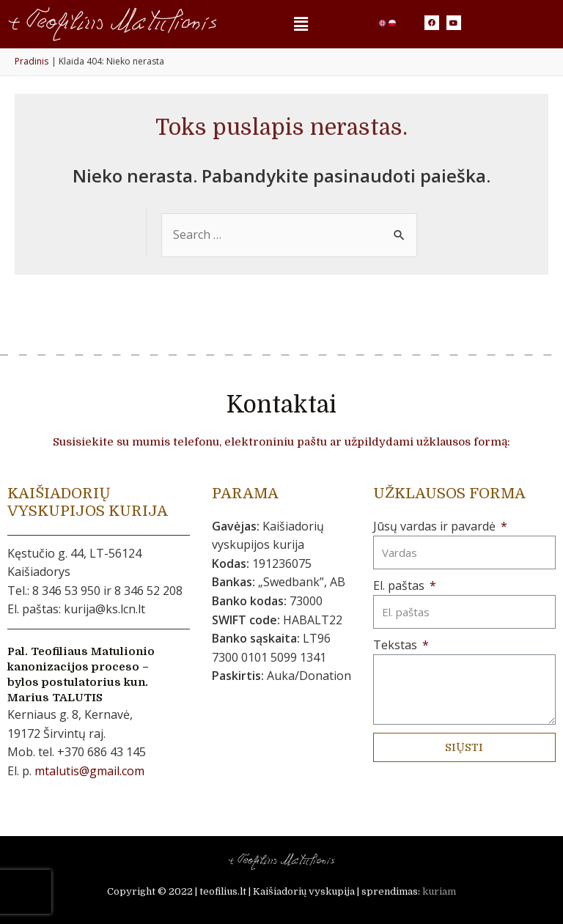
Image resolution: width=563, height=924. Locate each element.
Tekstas (397, 645)
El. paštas (400, 585)
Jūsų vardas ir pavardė (436, 526)
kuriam (439, 891)
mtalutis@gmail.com (89, 771)
